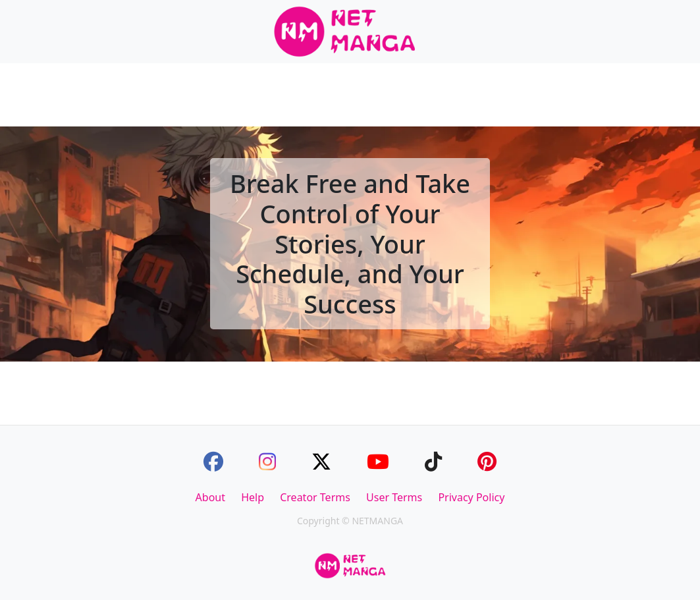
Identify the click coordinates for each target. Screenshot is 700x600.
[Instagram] (267, 461)
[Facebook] (213, 461)
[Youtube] (378, 461)
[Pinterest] (487, 461)
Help (253, 497)
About (210, 497)
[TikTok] (433, 461)
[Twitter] (321, 461)
